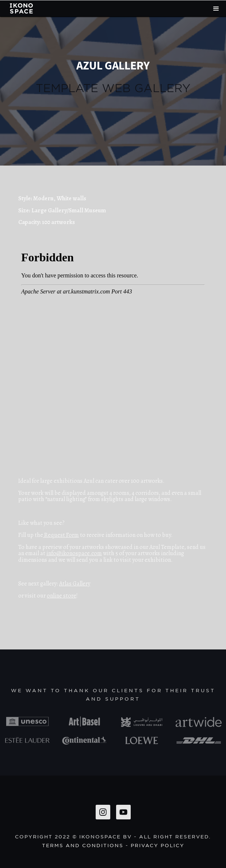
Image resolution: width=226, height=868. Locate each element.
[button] (216, 9)
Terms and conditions (83, 845)
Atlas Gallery (75, 584)
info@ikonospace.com (74, 553)
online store (62, 596)
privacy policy (158, 845)
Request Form (61, 535)
